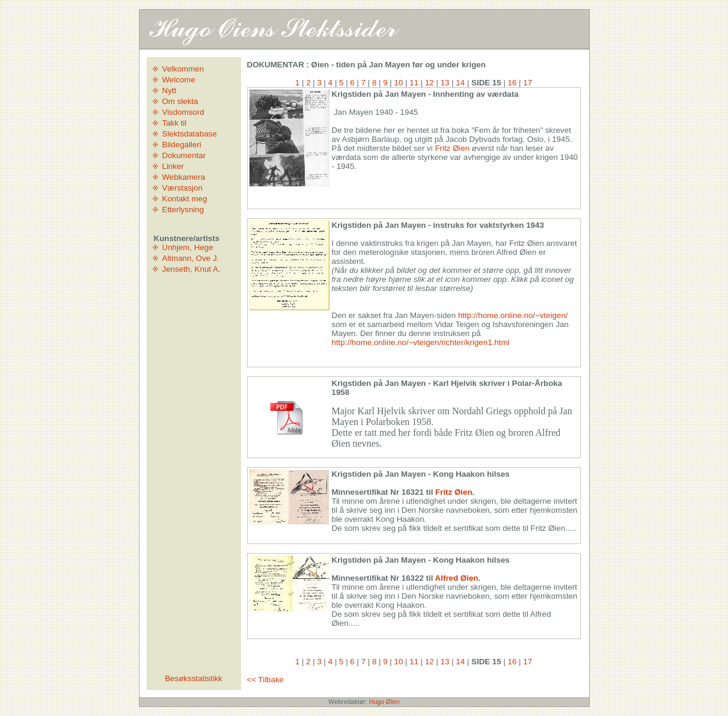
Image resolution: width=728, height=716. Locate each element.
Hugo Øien (384, 702)
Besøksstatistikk (194, 678)
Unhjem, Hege (188, 247)
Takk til (175, 123)
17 (528, 83)
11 (414, 83)
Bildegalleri (182, 145)
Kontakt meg (185, 199)
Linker (173, 166)
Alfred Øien (457, 578)
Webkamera (184, 177)
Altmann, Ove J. (191, 258)
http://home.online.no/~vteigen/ (513, 315)
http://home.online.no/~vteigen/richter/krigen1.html (421, 342)
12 (430, 83)
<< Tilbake (266, 680)
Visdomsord (183, 112)
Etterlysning (183, 210)
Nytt (170, 90)
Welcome (179, 80)
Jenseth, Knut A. (191, 269)
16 (512, 83)
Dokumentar (184, 155)
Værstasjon (182, 188)
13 (445, 83)
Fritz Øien (452, 148)
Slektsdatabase (190, 134)
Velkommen (183, 69)
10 (399, 83)
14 (460, 83)
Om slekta (180, 101)
